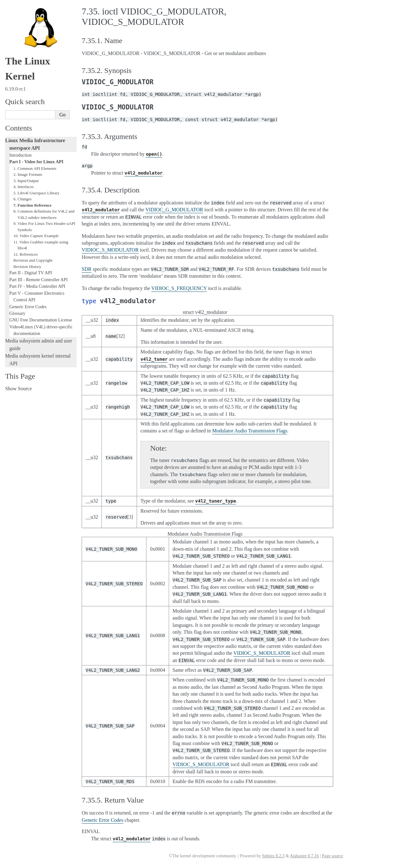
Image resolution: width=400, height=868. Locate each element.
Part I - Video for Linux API (36, 162)
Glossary (17, 313)
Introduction (21, 155)
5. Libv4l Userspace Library (37, 193)
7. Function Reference (33, 205)
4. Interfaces (24, 187)
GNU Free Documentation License (41, 320)
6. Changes (23, 199)
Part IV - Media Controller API (37, 286)
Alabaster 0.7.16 (304, 856)
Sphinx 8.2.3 (273, 856)
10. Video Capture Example (36, 236)
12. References (26, 254)
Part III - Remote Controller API (38, 280)
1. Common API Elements (35, 168)
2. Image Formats (28, 174)
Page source (332, 856)
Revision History (27, 267)
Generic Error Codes (28, 307)
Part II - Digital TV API (31, 273)
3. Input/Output (26, 181)
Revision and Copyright (33, 260)
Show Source (18, 389)
